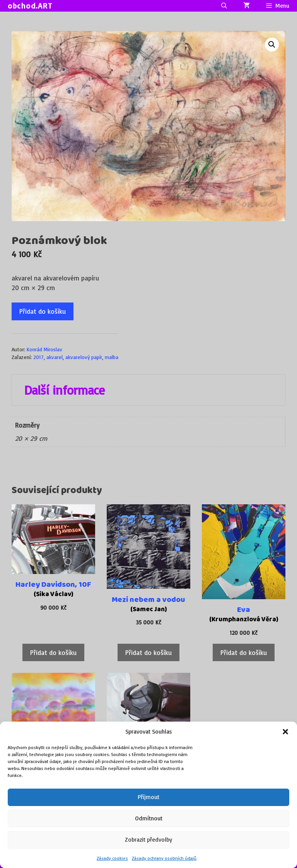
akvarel (55, 357)
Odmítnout (149, 818)
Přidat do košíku (43, 311)
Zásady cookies (112, 858)
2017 (38, 357)
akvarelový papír (84, 357)
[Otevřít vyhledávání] (224, 6)
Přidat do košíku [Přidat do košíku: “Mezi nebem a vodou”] (148, 652)
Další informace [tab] (65, 390)
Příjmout (148, 797)
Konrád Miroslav (44, 349)
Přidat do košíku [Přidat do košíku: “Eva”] (244, 652)
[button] (285, 732)
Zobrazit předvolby (148, 840)
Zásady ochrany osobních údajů (164, 858)
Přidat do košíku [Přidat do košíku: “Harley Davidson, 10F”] (53, 652)
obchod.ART (30, 6)
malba (112, 357)
